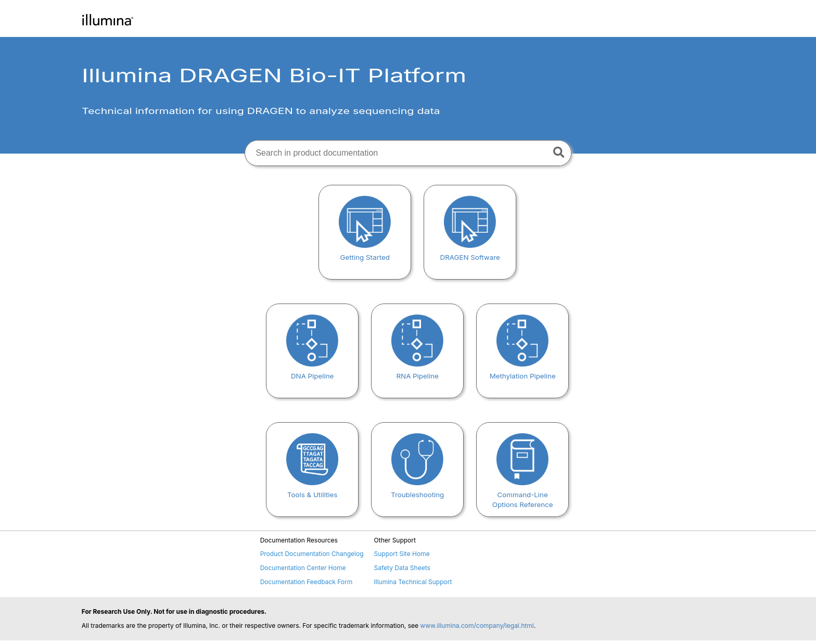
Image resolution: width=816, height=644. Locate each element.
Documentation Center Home (303, 568)
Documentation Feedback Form (307, 582)
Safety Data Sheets (402, 568)
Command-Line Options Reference (523, 495)
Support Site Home (402, 554)
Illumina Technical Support (413, 582)
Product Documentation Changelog (312, 554)
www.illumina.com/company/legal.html (477, 626)
